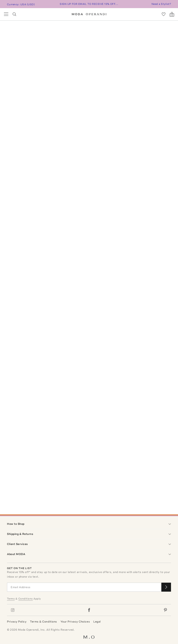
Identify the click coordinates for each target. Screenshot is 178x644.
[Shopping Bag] (172, 14)
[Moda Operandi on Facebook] (89, 610)
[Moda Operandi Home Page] (89, 14)
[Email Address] (84, 587)
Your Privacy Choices (75, 622)
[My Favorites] (164, 14)
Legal (97, 622)
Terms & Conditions (43, 622)
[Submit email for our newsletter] (166, 587)
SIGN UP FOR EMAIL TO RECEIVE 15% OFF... (89, 4)
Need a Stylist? (161, 4)
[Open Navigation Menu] (6, 14)
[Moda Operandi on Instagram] (13, 610)
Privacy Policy (17, 622)
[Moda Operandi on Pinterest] (165, 610)
